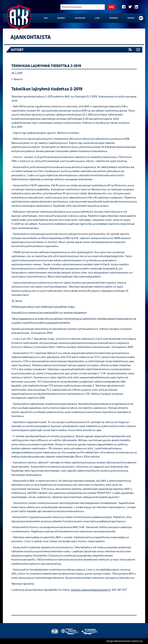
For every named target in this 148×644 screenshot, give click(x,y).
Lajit (97, 18)
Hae (112, 7)
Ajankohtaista (31, 37)
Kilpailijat (80, 18)
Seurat (131, 18)
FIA (54, 632)
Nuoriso (114, 18)
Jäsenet (61, 18)
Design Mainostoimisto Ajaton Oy (124, 641)
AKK (46, 18)
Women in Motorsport (89, 632)
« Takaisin (17, 79)
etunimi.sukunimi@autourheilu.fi (91, 590)
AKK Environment (70, 632)
